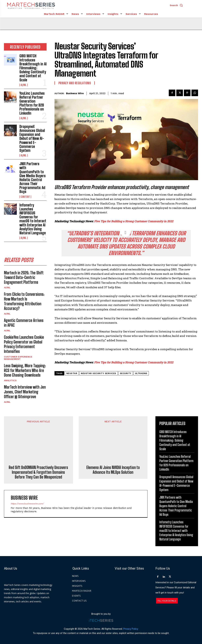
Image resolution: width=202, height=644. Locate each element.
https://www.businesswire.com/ (27, 482)
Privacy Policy (131, 629)
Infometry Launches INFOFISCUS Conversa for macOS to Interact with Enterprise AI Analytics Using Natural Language (33, 219)
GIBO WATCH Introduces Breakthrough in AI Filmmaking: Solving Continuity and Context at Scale (33, 68)
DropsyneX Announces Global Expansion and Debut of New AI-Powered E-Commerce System (32, 138)
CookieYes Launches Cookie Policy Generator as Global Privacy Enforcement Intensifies (24, 344)
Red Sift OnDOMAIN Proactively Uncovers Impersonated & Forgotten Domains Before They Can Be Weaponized (38, 450)
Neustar (72, 373)
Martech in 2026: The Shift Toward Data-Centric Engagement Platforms (24, 278)
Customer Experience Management (18, 358)
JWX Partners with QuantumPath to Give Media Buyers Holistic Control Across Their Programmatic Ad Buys (33, 178)
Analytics (10, 380)
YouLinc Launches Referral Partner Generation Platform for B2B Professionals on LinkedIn (32, 103)
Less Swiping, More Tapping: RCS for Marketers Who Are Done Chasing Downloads (25, 370)
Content (25, 197)
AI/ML (24, 85)
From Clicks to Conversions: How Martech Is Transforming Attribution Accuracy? (24, 301)
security (126, 373)
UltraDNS (141, 373)
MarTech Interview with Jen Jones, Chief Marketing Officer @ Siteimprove (25, 392)
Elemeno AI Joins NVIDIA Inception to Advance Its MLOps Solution (113, 443)
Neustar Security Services (99, 373)
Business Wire (75, 93)
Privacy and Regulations (75, 83)
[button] (177, 5)
